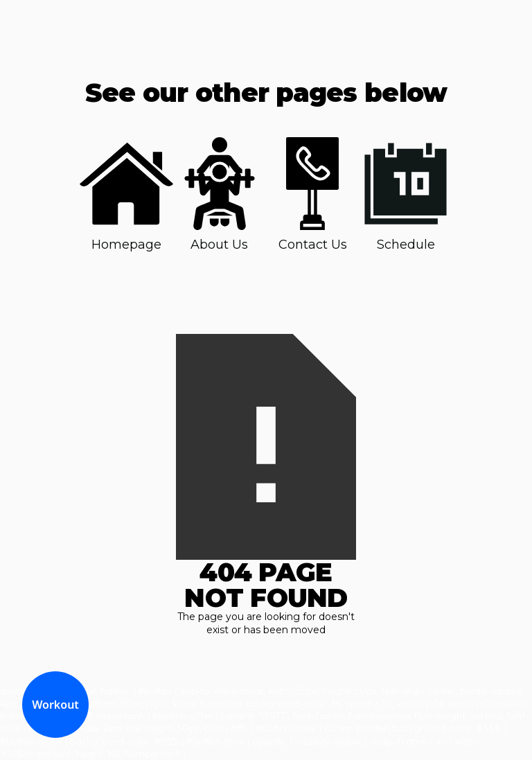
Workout (55, 705)
